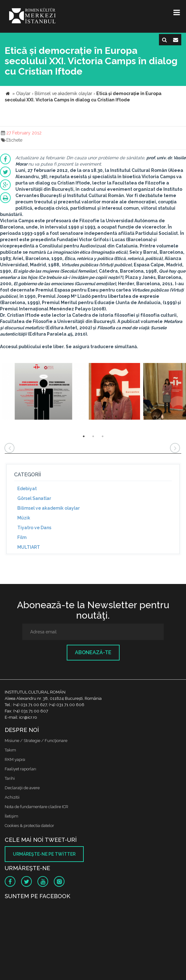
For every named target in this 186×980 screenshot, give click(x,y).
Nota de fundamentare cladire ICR (37, 807)
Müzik (24, 518)
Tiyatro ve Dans (34, 528)
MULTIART (29, 547)
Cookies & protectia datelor (29, 826)
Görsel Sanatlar (34, 498)
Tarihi (10, 778)
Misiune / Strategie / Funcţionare (36, 741)
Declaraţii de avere (22, 788)
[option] (44, 392)
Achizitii (12, 797)
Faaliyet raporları (20, 769)
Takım (10, 750)
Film (22, 537)
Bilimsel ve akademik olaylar (48, 508)
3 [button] (103, 436)
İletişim (11, 816)
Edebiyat (27, 489)
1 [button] (84, 436)
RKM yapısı (15, 759)
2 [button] (93, 436)
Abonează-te (93, 652)
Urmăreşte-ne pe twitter (44, 854)
